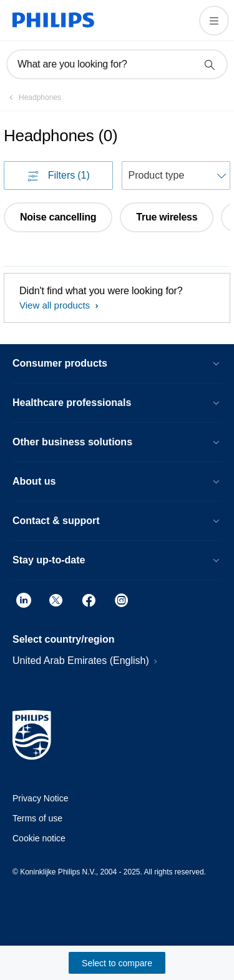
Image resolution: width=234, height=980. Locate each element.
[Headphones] (32, 97)
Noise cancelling (58, 217)
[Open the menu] (214, 21)
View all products (56, 305)
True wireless (167, 217)
